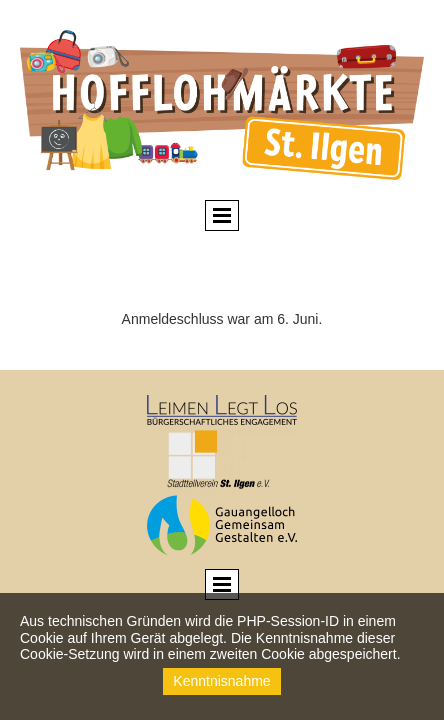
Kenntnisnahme (221, 681)
